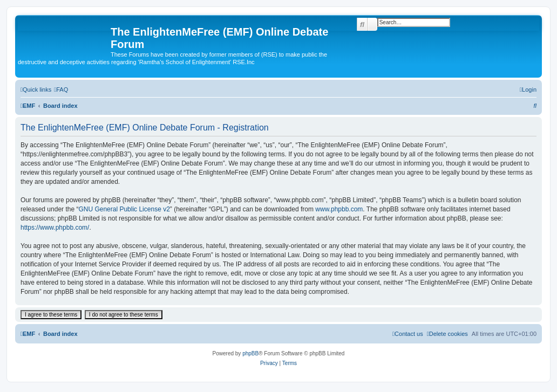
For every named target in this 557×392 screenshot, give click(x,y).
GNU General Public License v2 (124, 209)
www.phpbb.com (339, 209)
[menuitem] (61, 90)
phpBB (250, 353)
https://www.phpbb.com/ (55, 228)
